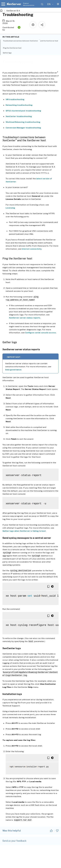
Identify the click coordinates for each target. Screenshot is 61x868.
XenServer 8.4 (13, 11)
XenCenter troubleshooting (19, 116)
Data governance (13, 370)
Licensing (10, 208)
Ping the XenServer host (14, 48)
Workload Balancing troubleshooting (23, 122)
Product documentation (29, 4)
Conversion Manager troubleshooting (23, 128)
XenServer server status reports (25, 318)
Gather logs (9, 53)
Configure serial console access (40, 333)
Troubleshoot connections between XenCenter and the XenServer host (30, 42)
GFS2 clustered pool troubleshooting (23, 111)
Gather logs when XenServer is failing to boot (24, 531)
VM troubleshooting (15, 99)
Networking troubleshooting (19, 105)
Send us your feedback (14, 841)
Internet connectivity (32, 249)
